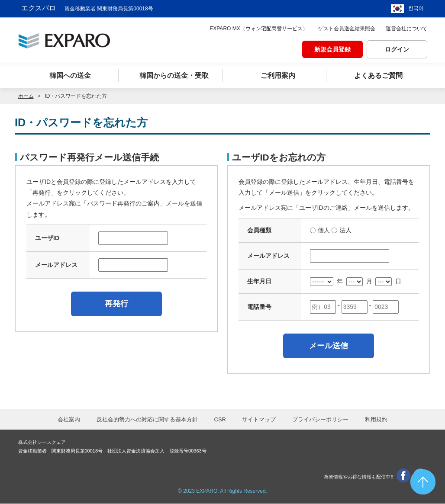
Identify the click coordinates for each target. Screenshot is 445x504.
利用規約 (376, 420)
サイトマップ (259, 420)
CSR (220, 420)
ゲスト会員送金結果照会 (347, 29)
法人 (345, 230)
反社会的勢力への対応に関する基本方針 (147, 420)
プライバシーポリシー (320, 420)
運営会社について (406, 29)
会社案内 (69, 420)
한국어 (416, 9)
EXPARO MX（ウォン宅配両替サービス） (258, 29)
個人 (324, 230)
